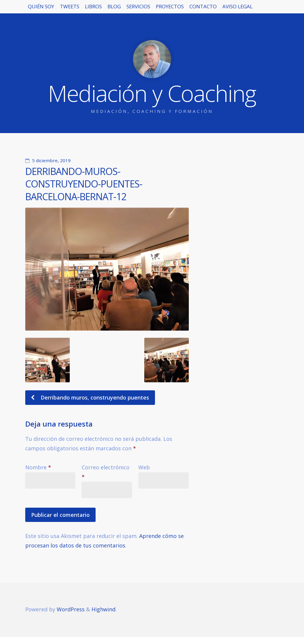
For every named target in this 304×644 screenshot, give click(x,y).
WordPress (71, 609)
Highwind (103, 609)
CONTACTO (257, 9)
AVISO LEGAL (47, 28)
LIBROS (114, 9)
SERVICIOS (175, 9)
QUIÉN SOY (45, 9)
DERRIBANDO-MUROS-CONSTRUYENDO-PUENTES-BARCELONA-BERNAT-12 (84, 184)
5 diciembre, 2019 (51, 160)
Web (144, 467)
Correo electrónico (106, 472)
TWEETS (82, 9)
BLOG (143, 9)
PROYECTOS (215, 9)
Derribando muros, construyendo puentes (94, 397)
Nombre (38, 467)
